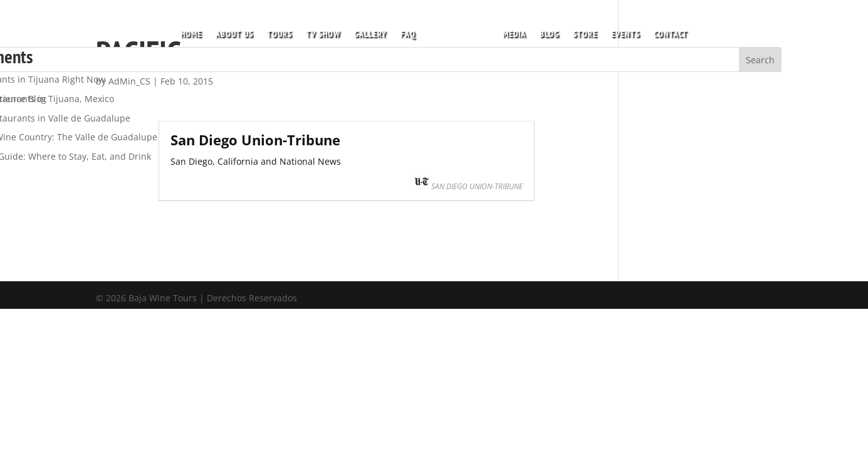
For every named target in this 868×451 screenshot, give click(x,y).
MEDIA (510, 31)
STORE (581, 31)
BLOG (546, 31)
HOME (195, 31)
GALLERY (374, 31)
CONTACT (667, 31)
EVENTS (622, 31)
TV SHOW (327, 31)
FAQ (412, 31)
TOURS (283, 31)
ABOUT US (238, 31)
